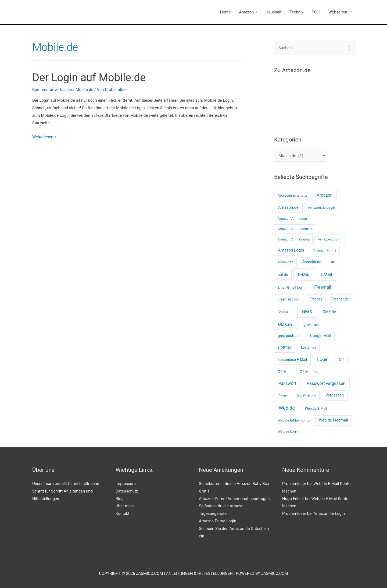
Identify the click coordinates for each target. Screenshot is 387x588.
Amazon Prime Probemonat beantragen (234, 499)
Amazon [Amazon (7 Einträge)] (325, 195)
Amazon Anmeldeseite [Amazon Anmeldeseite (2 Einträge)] (295, 229)
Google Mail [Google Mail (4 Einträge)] (320, 336)
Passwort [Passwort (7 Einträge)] (287, 383)
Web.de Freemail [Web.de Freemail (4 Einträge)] (334, 420)
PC (314, 12)
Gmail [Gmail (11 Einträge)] (285, 311)
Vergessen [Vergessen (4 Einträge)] (335, 395)
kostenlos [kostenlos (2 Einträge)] (309, 347)
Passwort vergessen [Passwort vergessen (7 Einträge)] (326, 383)
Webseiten (338, 12)
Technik (296, 12)
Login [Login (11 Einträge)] (323, 359)
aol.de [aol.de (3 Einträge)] (283, 275)
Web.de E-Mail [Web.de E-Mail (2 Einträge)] (316, 408)
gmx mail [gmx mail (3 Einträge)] (311, 324)
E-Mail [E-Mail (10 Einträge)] (304, 274)
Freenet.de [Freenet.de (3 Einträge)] (340, 299)
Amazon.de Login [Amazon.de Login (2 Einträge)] (322, 208)
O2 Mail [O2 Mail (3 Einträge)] (284, 372)
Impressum (126, 484)
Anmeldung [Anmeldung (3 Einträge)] (312, 262)
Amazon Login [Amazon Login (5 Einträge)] (291, 250)
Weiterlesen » (44, 137)
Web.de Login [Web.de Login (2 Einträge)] (288, 431)
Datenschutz (127, 491)
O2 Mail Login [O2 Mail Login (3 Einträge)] (311, 372)
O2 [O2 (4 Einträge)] (341, 360)
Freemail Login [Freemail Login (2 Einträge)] (289, 299)
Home (225, 12)
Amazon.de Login (329, 513)
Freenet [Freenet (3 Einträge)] (316, 299)
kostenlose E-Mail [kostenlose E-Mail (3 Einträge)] (292, 360)
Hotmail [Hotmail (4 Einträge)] (285, 347)
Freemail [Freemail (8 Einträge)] (323, 287)
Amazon (246, 12)
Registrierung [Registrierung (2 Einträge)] (306, 395)
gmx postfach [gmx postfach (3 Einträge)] (289, 336)
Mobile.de (84, 90)
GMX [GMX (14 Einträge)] (307, 311)
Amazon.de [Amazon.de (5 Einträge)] (288, 207)
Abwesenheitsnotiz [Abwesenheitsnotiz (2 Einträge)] (292, 195)
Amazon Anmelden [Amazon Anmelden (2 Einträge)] (292, 219)
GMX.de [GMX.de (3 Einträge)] (329, 312)
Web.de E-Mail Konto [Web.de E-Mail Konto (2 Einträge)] (294, 420)
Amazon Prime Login (218, 521)
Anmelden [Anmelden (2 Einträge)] (286, 262)
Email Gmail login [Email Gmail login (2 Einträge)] (291, 287)
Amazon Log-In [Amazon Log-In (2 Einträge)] (330, 239)
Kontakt (123, 513)
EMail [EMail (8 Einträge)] (327, 274)
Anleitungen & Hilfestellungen (199, 573)
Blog (120, 499)
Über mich (125, 506)
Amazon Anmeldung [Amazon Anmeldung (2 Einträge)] (293, 239)
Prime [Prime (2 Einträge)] (282, 395)
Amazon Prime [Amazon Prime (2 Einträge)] (325, 250)
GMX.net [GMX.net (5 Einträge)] (286, 324)
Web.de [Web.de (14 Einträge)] (287, 408)
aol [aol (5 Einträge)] (334, 262)
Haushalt (274, 12)
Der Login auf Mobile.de (89, 78)
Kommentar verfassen (52, 90)
